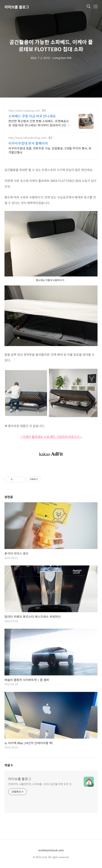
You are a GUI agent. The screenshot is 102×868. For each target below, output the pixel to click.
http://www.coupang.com (24, 111)
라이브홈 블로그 (17, 7)
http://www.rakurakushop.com (27, 138)
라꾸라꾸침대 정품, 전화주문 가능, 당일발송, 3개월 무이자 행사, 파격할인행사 (50, 150)
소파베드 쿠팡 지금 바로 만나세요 (32, 116)
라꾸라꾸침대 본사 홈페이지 (28, 143)
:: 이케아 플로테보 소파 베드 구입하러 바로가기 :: (51, 437)
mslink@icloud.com (51, 850)
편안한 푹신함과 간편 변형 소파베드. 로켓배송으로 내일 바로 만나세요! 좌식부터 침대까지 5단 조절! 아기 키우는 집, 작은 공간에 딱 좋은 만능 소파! (40, 123)
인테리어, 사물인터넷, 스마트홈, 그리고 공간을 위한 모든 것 (40, 784)
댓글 (9, 765)
